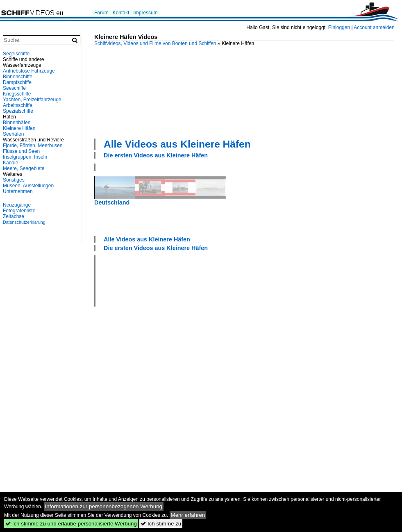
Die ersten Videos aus (156, 155)
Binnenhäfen (17, 123)
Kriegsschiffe (17, 94)
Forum (101, 13)
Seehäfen (13, 134)
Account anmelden (374, 27)
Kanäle (10, 163)
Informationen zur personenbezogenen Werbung (104, 506)
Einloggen (339, 27)
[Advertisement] (138, 91)
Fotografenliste (19, 211)
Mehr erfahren (188, 515)
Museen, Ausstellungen (28, 186)
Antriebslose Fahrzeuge (29, 71)
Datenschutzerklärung (24, 222)
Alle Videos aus (177, 144)
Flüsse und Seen (21, 151)
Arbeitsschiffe (18, 105)
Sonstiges (14, 180)
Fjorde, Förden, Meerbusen (33, 146)
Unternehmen (18, 191)
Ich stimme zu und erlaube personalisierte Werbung (71, 524)
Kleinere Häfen (19, 128)
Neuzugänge (17, 205)
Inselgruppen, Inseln (25, 157)
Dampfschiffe (17, 82)
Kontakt (121, 13)
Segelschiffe (16, 54)
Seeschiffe (14, 88)
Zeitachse (14, 216)
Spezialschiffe (18, 111)
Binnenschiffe (18, 77)
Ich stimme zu (161, 524)
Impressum (145, 13)
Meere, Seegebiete (24, 168)
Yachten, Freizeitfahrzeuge (32, 100)
